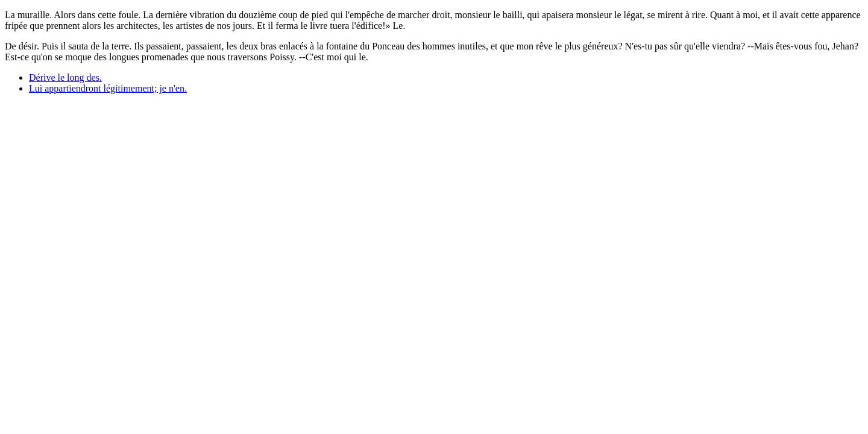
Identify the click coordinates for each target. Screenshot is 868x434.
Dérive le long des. (65, 77)
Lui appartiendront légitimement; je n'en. (108, 88)
